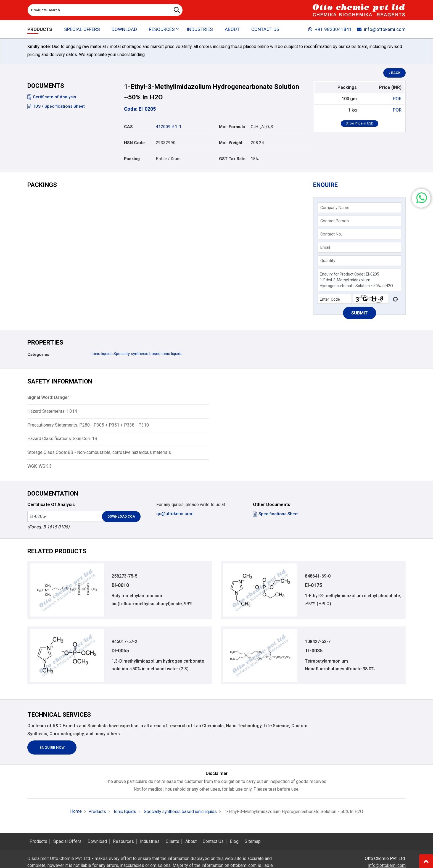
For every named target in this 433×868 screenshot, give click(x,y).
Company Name (335, 208)
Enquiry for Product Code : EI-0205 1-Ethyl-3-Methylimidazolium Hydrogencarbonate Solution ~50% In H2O (359, 280)
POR (397, 99)
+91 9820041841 (329, 29)
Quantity (328, 261)
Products (40, 29)
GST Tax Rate (232, 159)
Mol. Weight (231, 143)
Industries (200, 29)
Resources (123, 841)
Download (125, 29)
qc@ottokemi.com (175, 514)
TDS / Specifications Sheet (56, 106)
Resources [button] (162, 29)
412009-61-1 (169, 127)
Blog (234, 841)
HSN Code (134, 143)
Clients (172, 841)
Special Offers (82, 29)
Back (395, 73)
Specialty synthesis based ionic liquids (148, 354)
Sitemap (253, 841)
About (232, 29)
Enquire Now (52, 748)
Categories (38, 354)
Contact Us (265, 29)
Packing (132, 159)
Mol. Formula (232, 127)
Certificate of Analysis (52, 97)
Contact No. (331, 234)
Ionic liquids (102, 354)
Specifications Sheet (276, 514)
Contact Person (335, 221)
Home (74, 812)
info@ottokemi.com (381, 29)
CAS (128, 127)
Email (325, 247)
